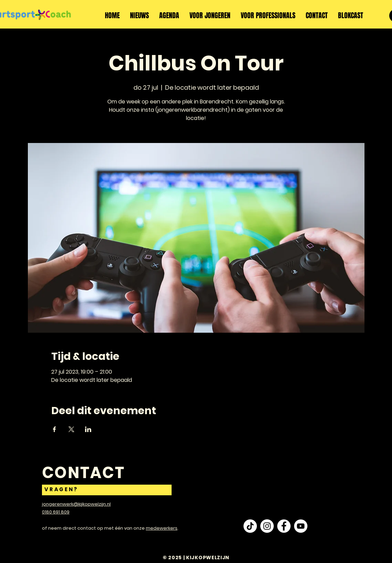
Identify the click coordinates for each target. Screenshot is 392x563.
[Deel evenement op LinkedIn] (88, 429)
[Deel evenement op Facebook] (55, 429)
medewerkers (162, 528)
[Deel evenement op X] (71, 429)
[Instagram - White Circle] (267, 526)
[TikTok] (250, 526)
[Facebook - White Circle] (284, 526)
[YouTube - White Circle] (301, 526)
